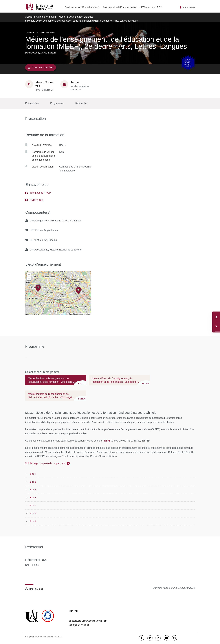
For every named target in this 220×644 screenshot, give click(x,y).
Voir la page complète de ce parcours (45, 463)
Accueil (29, 17)
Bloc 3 (33, 490)
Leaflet (63, 314)
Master (63, 17)
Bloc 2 (33, 482)
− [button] (29, 278)
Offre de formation (46, 17)
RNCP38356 (34, 200)
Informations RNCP (38, 193)
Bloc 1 (33, 474)
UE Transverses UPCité (151, 7)
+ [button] (29, 274)
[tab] (56, 382)
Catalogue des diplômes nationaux (119, 7)
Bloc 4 (33, 498)
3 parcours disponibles (41, 67)
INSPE (107, 441)
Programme (57, 103)
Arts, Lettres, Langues (81, 17)
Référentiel (81, 103)
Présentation (32, 103)
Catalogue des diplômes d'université (82, 7)
